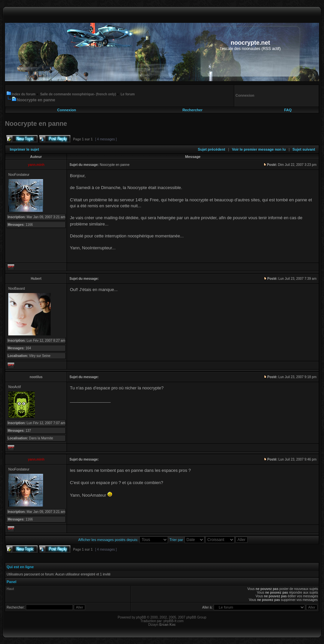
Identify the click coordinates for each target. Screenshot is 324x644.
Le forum (128, 94)
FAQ (288, 110)
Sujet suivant (304, 149)
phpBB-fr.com (174, 621)
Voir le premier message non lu (259, 149)
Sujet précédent (212, 149)
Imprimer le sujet (25, 149)
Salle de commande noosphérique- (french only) (78, 94)
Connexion (67, 110)
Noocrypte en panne (36, 100)
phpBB (141, 617)
